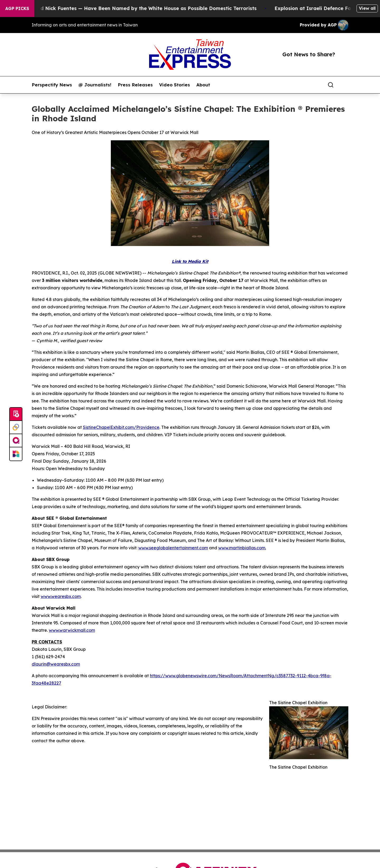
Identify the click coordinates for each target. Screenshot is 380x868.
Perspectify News (52, 85)
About (203, 85)
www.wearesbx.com (61, 596)
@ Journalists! (95, 85)
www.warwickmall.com (72, 630)
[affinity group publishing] (16, 441)
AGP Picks (17, 8)
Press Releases (135, 85)
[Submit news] (16, 414)
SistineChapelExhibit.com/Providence (121, 427)
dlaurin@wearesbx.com (56, 664)
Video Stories (175, 85)
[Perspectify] (16, 428)
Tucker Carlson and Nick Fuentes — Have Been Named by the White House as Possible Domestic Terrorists (132, 8)
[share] (345, 85)
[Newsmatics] (16, 454)
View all (367, 8)
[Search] (331, 85)
